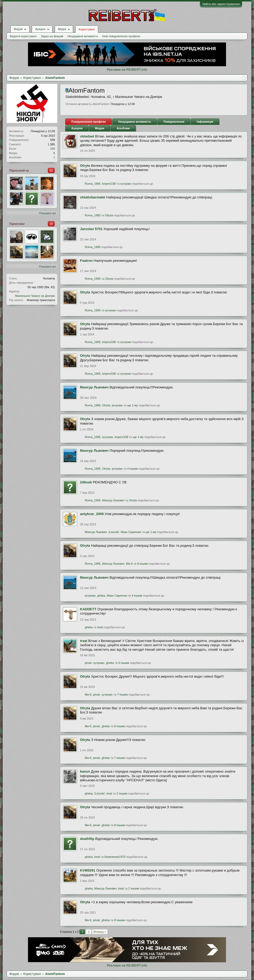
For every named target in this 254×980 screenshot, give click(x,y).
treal (100, 627)
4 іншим (132, 469)
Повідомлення (174, 122)
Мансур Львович (94, 387)
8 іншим (142, 564)
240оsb (86, 482)
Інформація (205, 122)
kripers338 (109, 184)
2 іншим (122, 793)
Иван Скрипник (131, 532)
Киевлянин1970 (115, 857)
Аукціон (77, 128)
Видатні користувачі (23, 36)
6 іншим (124, 663)
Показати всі (48, 213)
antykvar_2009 (92, 514)
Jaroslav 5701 (91, 229)
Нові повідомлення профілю (121, 36)
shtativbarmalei (93, 197)
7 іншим (123, 694)
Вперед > (100, 932)
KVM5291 (88, 870)
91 (51, 170)
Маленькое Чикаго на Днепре (35, 296)
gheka (101, 596)
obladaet (87, 136)
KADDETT (88, 609)
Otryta (85, 166)
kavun (85, 771)
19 (51, 224)
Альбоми (123, 128)
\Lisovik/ (114, 532)
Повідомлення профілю (89, 122)
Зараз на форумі (52, 36)
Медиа (100, 128)
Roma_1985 (93, 184)
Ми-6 (129, 564)
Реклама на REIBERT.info (127, 70)
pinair (88, 663)
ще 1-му (132, 405)
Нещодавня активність (83, 36)
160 (53, 149)
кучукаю (126, 184)
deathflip (87, 839)
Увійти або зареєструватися (221, 4)
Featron (86, 261)
